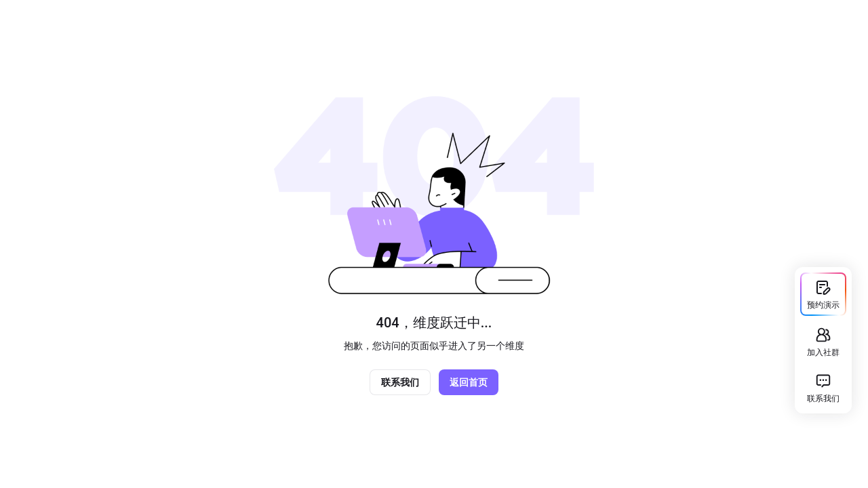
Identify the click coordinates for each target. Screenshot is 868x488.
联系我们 (400, 382)
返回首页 (469, 382)
